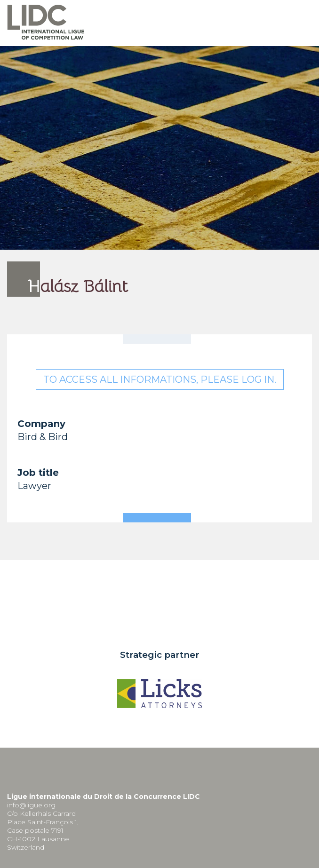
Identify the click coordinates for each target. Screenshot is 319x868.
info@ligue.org (31, 805)
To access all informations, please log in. (160, 379)
